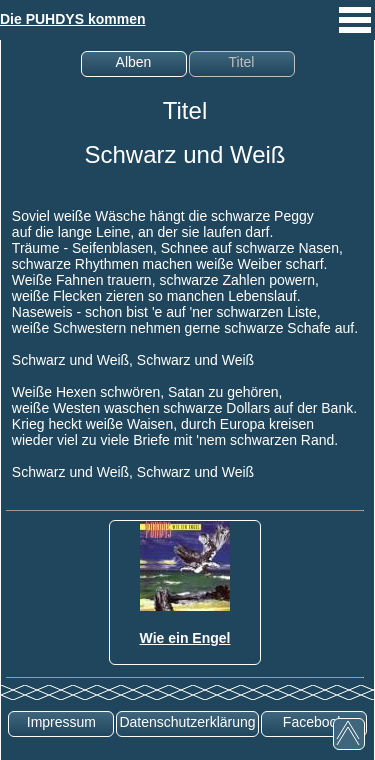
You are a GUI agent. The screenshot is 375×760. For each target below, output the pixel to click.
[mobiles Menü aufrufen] (355, 35)
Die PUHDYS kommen (72, 19)
